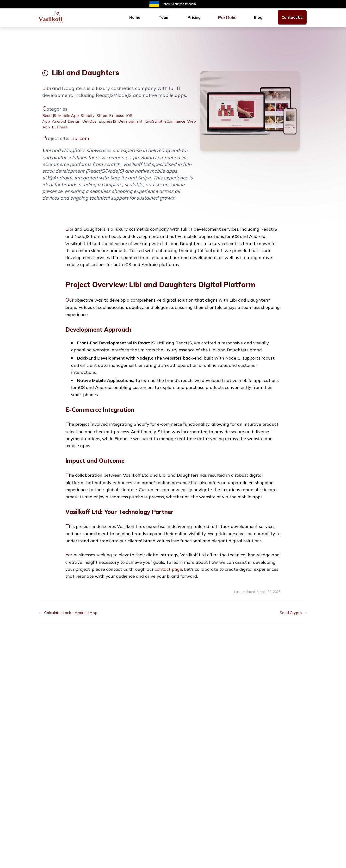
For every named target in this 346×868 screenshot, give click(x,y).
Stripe (102, 115)
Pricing (194, 17)
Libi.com (80, 138)
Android (59, 121)
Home (135, 17)
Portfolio (227, 17)
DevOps (89, 121)
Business (60, 127)
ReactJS (49, 115)
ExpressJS (107, 121)
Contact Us (292, 17)
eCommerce (175, 121)
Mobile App (68, 115)
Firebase (117, 115)
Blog (258, 17)
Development (130, 121)
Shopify (88, 115)
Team (164, 17)
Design (74, 121)
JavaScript (153, 121)
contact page (168, 569)
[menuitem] (135, 17)
